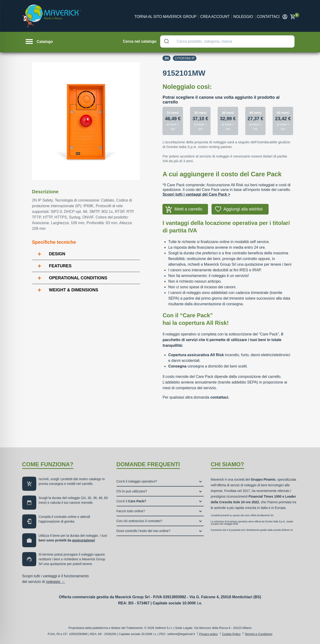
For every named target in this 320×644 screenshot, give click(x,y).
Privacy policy (208, 634)
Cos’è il (131, 501)
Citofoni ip (185, 58)
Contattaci (268, 17)
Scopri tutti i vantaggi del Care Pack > (196, 194)
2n (166, 58)
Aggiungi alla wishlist (243, 209)
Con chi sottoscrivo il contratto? (139, 521)
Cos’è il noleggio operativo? (137, 481)
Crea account (215, 17)
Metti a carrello (188, 209)
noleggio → (56, 582)
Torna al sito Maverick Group (165, 17)
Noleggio (243, 17)
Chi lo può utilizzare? (132, 491)
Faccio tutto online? (131, 511)
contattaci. (220, 397)
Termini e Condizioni (259, 634)
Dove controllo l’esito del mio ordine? (143, 531)
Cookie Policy (231, 634)
